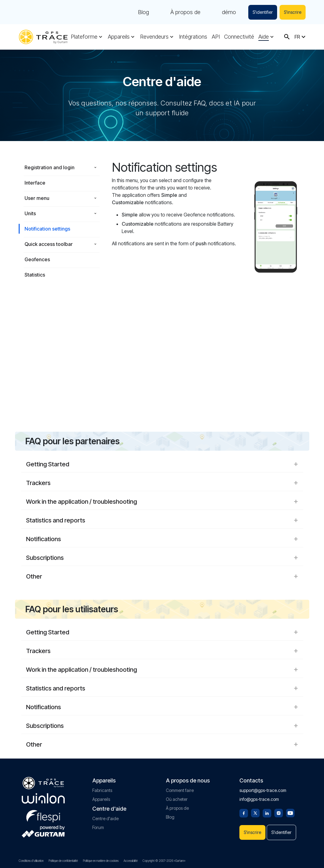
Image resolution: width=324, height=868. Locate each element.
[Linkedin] (267, 813)
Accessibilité (131, 861)
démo (229, 12)
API (216, 37)
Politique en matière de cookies (101, 861)
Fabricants (102, 790)
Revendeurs (154, 37)
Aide (264, 37)
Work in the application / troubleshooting (162, 502)
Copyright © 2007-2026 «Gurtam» (164, 861)
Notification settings (47, 229)
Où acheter (177, 799)
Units (30, 213)
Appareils (119, 37)
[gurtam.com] (43, 798)
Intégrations (193, 37)
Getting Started (162, 464)
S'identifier (263, 12)
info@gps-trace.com (259, 799)
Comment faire (180, 790)
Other (162, 576)
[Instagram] (279, 813)
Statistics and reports (162, 520)
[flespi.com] (43, 815)
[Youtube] (290, 813)
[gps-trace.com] (43, 37)
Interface (35, 183)
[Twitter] (255, 813)
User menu (37, 198)
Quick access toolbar (49, 244)
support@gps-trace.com (263, 790)
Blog (143, 12)
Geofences (37, 259)
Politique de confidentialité (63, 861)
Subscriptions (162, 558)
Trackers (162, 483)
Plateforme (84, 37)
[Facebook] (244, 813)
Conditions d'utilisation (31, 861)
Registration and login (50, 167)
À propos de (185, 12)
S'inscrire (293, 12)
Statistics (35, 275)
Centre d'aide (105, 818)
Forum (98, 827)
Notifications (162, 539)
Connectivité (239, 37)
